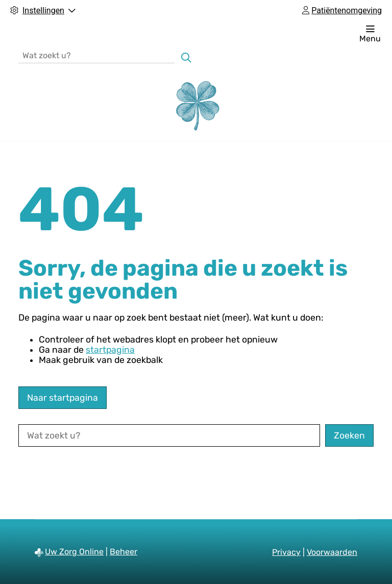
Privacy (286, 552)
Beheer (124, 552)
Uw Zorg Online (74, 552)
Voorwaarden (332, 552)
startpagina (110, 350)
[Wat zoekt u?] (96, 55)
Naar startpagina (63, 398)
